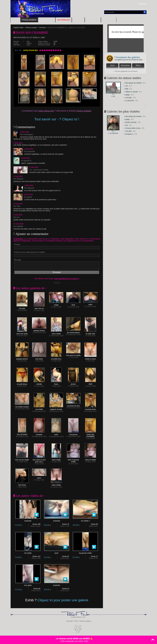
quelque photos (39, 330)
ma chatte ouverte (22, 406)
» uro (113, 96)
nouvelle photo (90, 409)
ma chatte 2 (85, 520)
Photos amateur (29, 20)
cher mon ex (39, 308)
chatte (56, 304)
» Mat (126, 89)
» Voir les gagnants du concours (126, 71)
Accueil (15, 20)
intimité (39, 383)
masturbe (28, 520)
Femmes (42, 28)
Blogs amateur (93, 20)
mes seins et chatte (73, 355)
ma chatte (39, 409)
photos (73, 383)
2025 (90, 383)
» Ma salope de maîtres (133, 83)
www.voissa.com (46, 111)
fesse (56, 383)
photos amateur (84, 111)
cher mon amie (22, 333)
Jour (112, 65)
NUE (73, 304)
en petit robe (90, 333)
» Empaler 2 (129, 134)
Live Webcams (64, 20)
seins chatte (56, 333)
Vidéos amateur (47, 20)
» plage (127, 95)
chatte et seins (90, 358)
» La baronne (129, 101)
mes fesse (22, 484)
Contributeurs (109, 20)
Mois (138, 65)
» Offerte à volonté (131, 92)
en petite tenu (56, 358)
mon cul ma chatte (22, 459)
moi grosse (73, 434)
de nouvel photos (73, 332)
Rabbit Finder (19, 28)
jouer (57, 552)
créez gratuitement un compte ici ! (67, 279)
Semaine (125, 65)
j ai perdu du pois (73, 405)
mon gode (28, 585)
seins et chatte (90, 459)
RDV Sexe (78, 20)
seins (90, 304)
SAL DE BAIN (22, 434)
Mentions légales (85, 621)
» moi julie (128, 98)
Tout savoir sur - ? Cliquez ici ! (57, 119)
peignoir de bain (56, 409)
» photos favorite (130, 122)
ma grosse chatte (85, 552)
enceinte (39, 434)
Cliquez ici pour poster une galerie (63, 600)
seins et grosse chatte (73, 460)
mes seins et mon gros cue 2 (39, 460)
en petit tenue (22, 383)
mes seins (39, 358)
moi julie (22, 308)
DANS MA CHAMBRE (90, 435)
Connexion (142, 4)
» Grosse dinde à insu (132, 128)
